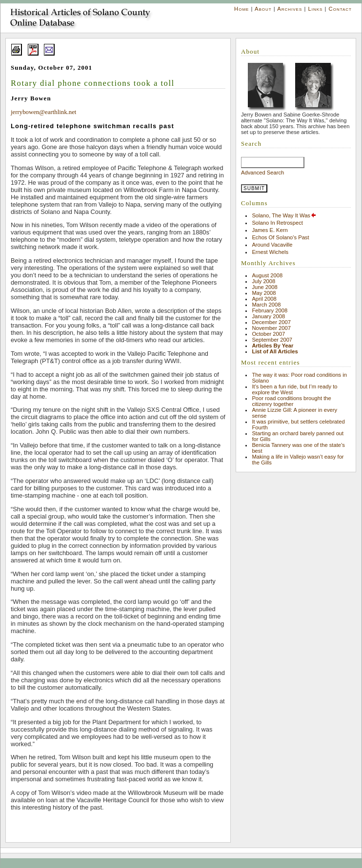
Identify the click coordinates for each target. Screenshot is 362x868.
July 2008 (263, 281)
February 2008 (270, 310)
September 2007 (272, 340)
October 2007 (268, 334)
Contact (340, 9)
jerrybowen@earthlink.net (43, 112)
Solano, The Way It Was (284, 215)
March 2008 (266, 305)
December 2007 (271, 322)
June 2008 (264, 287)
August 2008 (267, 275)
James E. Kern (270, 230)
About (263, 9)
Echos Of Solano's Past (280, 237)
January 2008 (268, 316)
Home (241, 9)
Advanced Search (262, 173)
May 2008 (264, 293)
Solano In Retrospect (277, 223)
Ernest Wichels (270, 252)
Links (315, 9)
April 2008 (264, 299)
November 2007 (271, 328)
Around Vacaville (272, 245)
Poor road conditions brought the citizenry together (291, 401)
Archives (290, 9)
